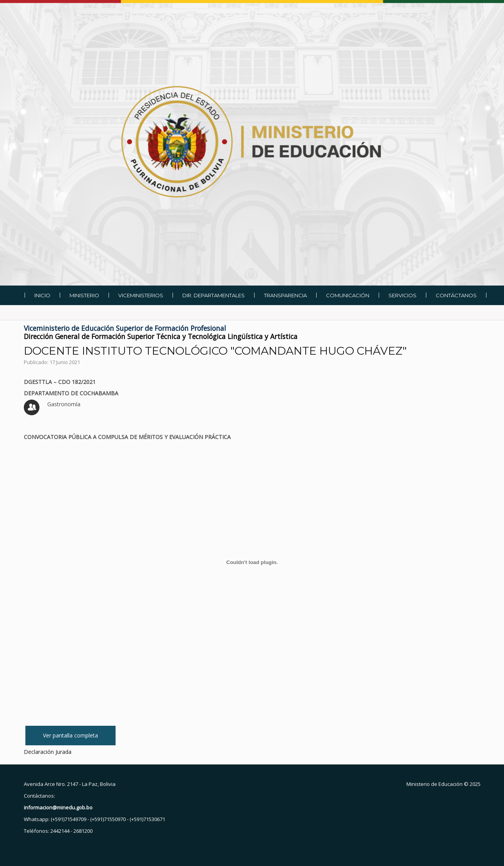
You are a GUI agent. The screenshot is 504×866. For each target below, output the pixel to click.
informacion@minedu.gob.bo (58, 807)
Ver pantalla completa (70, 735)
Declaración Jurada (48, 752)
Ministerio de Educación (435, 784)
